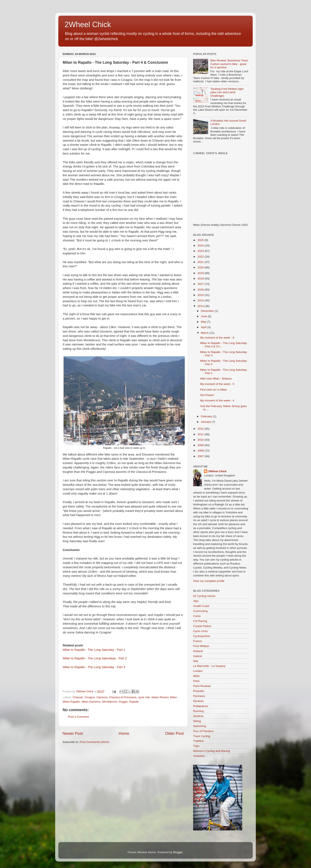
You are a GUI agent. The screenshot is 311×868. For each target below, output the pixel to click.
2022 (201, 257)
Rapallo (134, 702)
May (204, 322)
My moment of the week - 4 (217, 400)
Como (197, 616)
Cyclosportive (202, 636)
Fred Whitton (201, 646)
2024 (201, 246)
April (204, 327)
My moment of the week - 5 (217, 384)
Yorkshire (199, 756)
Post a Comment (78, 717)
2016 (201, 290)
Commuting (200, 611)
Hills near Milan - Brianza (216, 379)
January (206, 422)
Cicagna (90, 697)
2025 (201, 240)
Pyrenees (199, 696)
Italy (196, 661)
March (205, 333)
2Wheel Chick (88, 25)
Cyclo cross (200, 631)
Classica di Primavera (123, 697)
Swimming (200, 726)
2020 (201, 267)
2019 (201, 273)
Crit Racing (200, 621)
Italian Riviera (160, 697)
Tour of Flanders (203, 731)
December (208, 311)
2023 (201, 251)
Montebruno (110, 702)
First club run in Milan (214, 390)
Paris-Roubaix (202, 686)
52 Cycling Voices (204, 596)
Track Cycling (202, 736)
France (198, 641)
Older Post (174, 733)
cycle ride (144, 697)
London (198, 671)
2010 (201, 440)
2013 (201, 306)
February (207, 416)
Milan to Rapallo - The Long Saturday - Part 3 (94, 667)
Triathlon (199, 741)
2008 (201, 451)
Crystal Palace (202, 626)
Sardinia (198, 716)
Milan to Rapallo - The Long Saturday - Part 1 (94, 650)
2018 (201, 279)
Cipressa (102, 697)
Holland (198, 651)
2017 (201, 284)
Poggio (123, 702)
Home (124, 733)
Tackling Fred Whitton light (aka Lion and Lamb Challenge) (227, 92)
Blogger (178, 852)
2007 (201, 456)
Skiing (197, 721)
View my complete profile (209, 581)
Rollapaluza (201, 706)
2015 (201, 295)
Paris (196, 681)
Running (198, 711)
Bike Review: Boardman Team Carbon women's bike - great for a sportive (229, 64)
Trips (196, 746)
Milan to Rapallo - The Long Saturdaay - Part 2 (95, 658)
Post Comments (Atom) (94, 742)
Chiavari (78, 697)
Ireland (197, 656)
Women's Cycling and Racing (212, 751)
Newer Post (73, 733)
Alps (196, 601)
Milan (173, 697)
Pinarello (199, 691)
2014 (201, 300)
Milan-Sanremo (91, 702)
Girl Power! (207, 395)
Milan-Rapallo (71, 702)
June (204, 316)
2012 (201, 429)
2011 (201, 434)
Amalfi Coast (201, 606)
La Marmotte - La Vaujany (209, 666)
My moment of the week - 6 (217, 338)
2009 (201, 445)
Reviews (198, 701)
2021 (201, 262)
